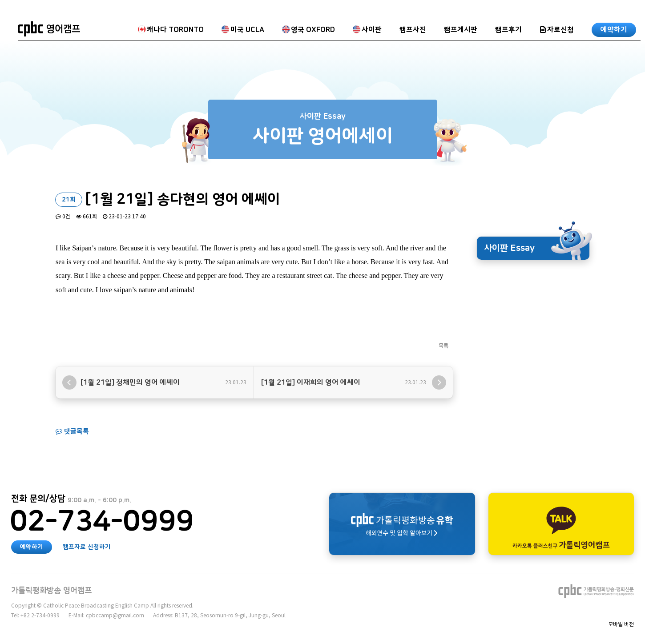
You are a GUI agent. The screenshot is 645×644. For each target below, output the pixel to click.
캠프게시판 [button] (461, 30)
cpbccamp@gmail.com (115, 615)
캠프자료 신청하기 (87, 547)
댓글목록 (72, 431)
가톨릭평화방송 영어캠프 (49, 29)
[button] (557, 29)
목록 (443, 346)
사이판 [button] (367, 30)
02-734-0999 (102, 522)
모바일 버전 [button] (621, 624)
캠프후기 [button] (508, 30)
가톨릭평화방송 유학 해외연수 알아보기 (402, 524)
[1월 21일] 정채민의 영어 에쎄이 (130, 382)
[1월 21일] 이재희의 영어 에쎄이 (311, 382)
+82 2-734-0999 (40, 615)
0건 (63, 216)
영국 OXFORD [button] (308, 30)
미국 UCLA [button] (243, 30)
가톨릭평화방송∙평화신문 (596, 591)
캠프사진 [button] (413, 30)
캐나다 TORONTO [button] (171, 30)
